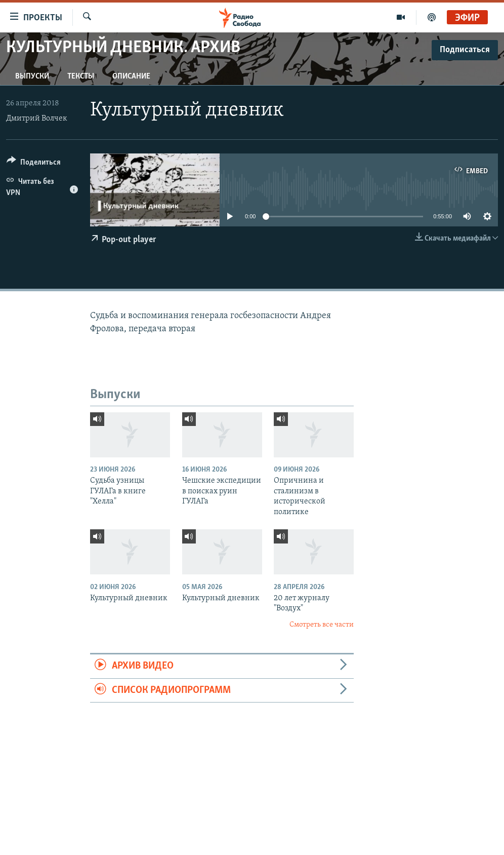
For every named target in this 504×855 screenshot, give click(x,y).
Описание (131, 76)
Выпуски (32, 76)
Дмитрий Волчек (37, 119)
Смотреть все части (322, 625)
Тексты (81, 76)
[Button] (34, 164)
